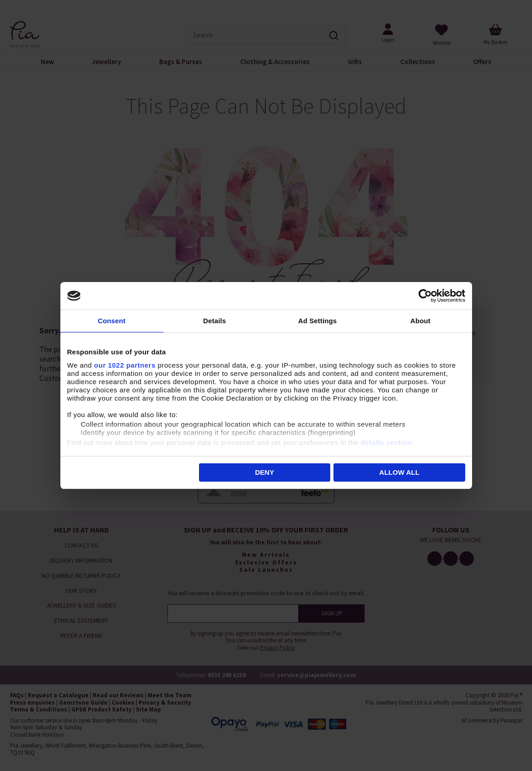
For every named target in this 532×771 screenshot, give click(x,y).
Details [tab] (215, 321)
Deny (265, 472)
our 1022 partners (125, 365)
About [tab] (420, 321)
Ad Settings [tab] (317, 321)
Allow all (399, 472)
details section (386, 443)
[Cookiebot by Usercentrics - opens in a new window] (425, 296)
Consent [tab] (112, 321)
